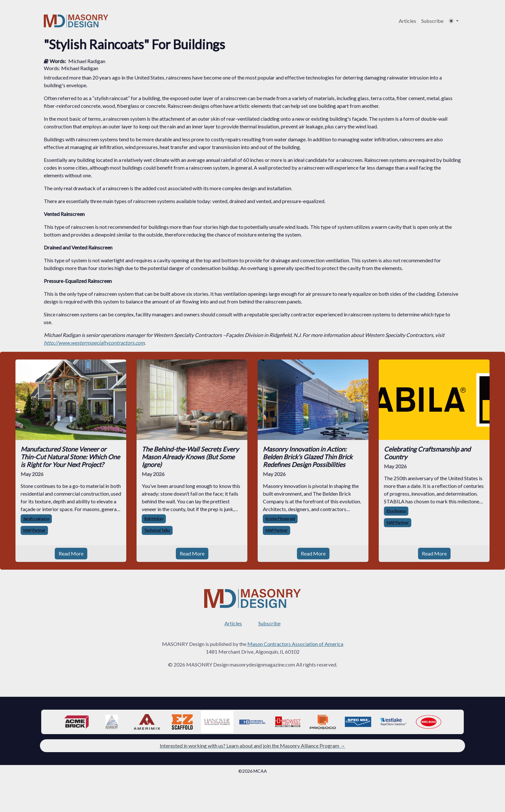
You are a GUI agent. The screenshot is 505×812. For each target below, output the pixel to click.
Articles (407, 21)
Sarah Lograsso (36, 519)
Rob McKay (154, 519)
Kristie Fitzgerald (280, 519)
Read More (71, 553)
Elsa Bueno (396, 511)
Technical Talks (157, 530)
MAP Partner (34, 530)
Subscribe (432, 21)
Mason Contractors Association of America (295, 644)
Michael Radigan (87, 61)
